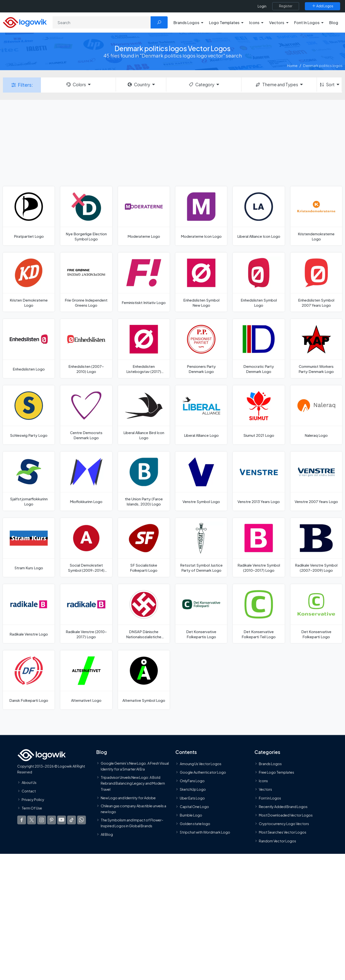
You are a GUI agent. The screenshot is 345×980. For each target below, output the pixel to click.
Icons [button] (254, 23)
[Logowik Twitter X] (32, 820)
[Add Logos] (322, 6)
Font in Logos (270, 798)
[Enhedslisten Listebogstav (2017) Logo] (144, 348)
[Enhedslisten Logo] (29, 348)
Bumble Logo (191, 815)
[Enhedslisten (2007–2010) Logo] (86, 348)
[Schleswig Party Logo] (29, 415)
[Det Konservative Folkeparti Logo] (316, 614)
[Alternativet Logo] (86, 680)
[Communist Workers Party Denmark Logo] (316, 348)
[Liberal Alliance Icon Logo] (259, 216)
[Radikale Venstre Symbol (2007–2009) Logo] (316, 547)
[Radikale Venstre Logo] (29, 614)
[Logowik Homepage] (25, 22)
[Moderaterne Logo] (144, 216)
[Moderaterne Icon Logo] (201, 216)
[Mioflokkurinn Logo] (86, 481)
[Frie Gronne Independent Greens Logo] (86, 282)
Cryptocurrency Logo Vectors (284, 824)
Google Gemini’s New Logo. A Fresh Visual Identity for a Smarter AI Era (135, 766)
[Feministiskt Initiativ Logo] (144, 282)
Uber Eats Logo (192, 798)
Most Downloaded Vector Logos (286, 815)
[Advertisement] (172, 143)
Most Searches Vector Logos (283, 832)
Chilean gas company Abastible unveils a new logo (133, 809)
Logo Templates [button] (224, 23)
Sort (327, 85)
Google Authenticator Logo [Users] (203, 772)
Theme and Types (277, 85)
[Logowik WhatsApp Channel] (82, 820)
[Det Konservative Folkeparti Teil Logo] (259, 614)
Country (138, 85)
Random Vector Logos (277, 841)
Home (292, 65)
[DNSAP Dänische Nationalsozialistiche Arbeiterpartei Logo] (144, 614)
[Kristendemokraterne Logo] (316, 216)
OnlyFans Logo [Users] (192, 781)
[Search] (102, 22)
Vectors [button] (277, 23)
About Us (29, 782)
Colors (76, 85)
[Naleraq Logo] (316, 415)
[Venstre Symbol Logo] (201, 481)
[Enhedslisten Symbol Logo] (259, 282)
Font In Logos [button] (307, 23)
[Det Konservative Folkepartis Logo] (201, 614)
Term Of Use (32, 808)
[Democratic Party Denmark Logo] (259, 348)
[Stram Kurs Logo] (29, 547)
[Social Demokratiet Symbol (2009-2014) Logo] (86, 547)
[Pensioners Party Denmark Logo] (201, 348)
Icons (263, 781)
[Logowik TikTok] (72, 820)
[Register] (286, 6)
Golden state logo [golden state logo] (195, 824)
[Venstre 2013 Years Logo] (259, 481)
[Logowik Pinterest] (52, 820)
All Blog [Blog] (107, 834)
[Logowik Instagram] (42, 820)
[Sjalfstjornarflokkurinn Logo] (29, 481)
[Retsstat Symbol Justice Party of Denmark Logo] (201, 547)
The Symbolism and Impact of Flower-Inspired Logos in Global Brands (132, 823)
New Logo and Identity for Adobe (128, 798)
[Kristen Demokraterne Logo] (29, 282)
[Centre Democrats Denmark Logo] (86, 415)
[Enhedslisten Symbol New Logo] (201, 282)
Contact (29, 791)
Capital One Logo (194, 807)
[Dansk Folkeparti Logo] (29, 680)
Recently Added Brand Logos (283, 807)
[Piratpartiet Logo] (29, 216)
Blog (334, 23)
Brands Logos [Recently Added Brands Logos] (270, 764)
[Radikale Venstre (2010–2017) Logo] (86, 614)
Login (262, 6)
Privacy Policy (33, 799)
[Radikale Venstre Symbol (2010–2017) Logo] (259, 547)
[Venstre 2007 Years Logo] (316, 481)
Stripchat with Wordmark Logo (205, 832)
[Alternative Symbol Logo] (144, 680)
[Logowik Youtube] (62, 820)
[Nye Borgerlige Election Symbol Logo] (86, 216)
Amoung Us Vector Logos (201, 764)
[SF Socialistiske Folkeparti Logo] (144, 547)
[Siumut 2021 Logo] (259, 415)
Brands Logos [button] (186, 23)
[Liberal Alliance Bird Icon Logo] (144, 415)
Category (201, 85)
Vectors (265, 790)
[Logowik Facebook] (22, 820)
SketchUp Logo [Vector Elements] (193, 790)
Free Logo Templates (277, 772)
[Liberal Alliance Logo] (201, 415)
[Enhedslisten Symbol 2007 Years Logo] (316, 282)
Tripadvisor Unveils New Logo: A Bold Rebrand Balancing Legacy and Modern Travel (133, 783)
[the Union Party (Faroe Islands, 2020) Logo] (144, 481)
